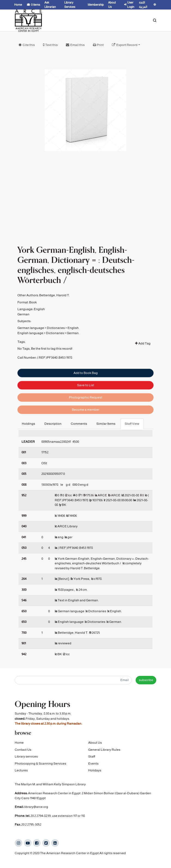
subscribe (146, 680)
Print (100, 45)
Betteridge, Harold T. (54, 314)
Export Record (127, 45)
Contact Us (23, 752)
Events (93, 766)
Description (53, 424)
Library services (26, 759)
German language (31, 347)
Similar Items (106, 424)
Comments (79, 424)
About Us (95, 745)
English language (30, 352)
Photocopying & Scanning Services (40, 766)
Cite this (29, 45)
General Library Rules (104, 752)
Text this (51, 45)
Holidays (95, 772)
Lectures (21, 772)
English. (73, 347)
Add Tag (143, 362)
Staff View (132, 424)
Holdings (28, 424)
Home (19, 745)
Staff (92, 759)
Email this (77, 45)
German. (73, 352)
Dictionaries (56, 347)
